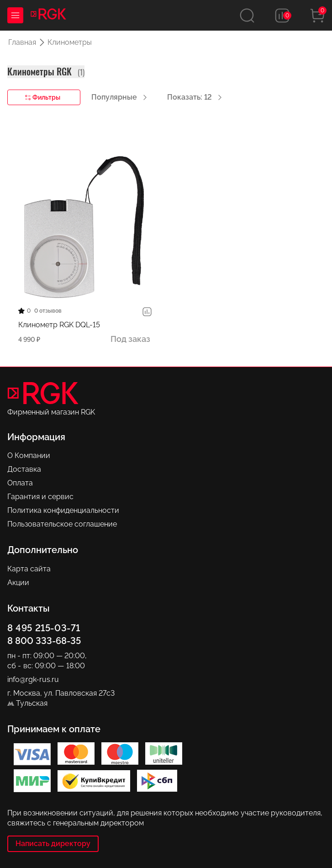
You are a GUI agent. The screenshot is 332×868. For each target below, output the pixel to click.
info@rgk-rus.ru (33, 679)
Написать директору (53, 844)
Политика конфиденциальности (63, 510)
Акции (18, 583)
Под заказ (130, 339)
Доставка (24, 469)
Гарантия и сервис (40, 497)
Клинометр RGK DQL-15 (59, 325)
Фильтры (43, 98)
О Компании (29, 455)
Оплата (20, 483)
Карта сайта (29, 569)
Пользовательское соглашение (62, 524)
